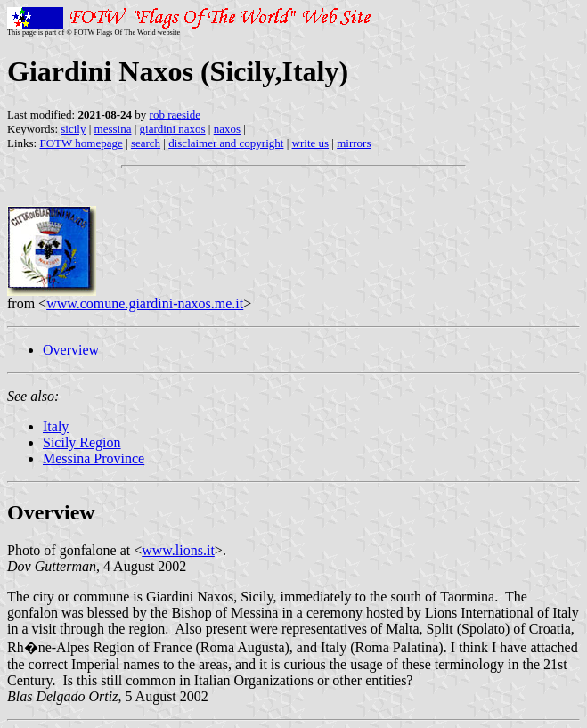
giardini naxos (173, 129)
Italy (56, 426)
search (146, 143)
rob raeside (175, 115)
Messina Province (94, 458)
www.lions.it (178, 550)
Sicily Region (82, 442)
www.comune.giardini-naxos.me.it (145, 303)
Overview (71, 350)
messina (113, 129)
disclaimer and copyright (226, 143)
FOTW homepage (81, 143)
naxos (227, 129)
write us (311, 143)
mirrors (354, 143)
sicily (73, 129)
